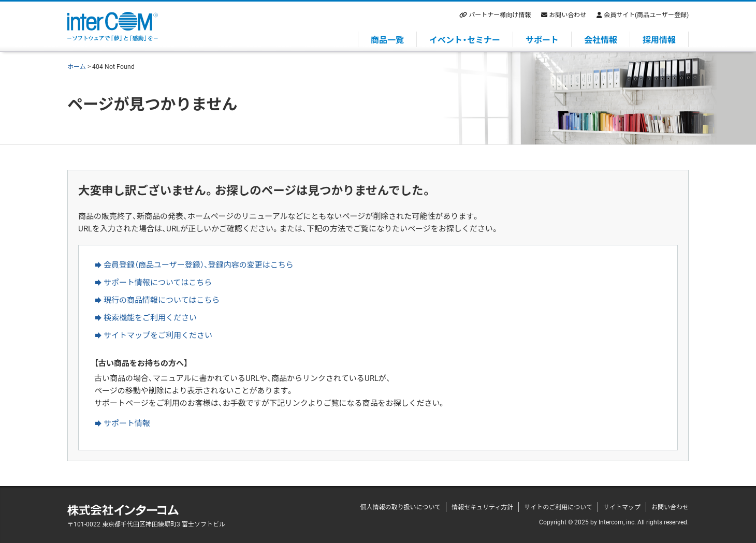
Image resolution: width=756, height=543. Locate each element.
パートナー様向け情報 (500, 14)
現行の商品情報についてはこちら (162, 300)
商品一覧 (387, 39)
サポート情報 (127, 423)
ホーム (77, 66)
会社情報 (601, 39)
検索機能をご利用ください (150, 317)
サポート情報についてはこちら (158, 282)
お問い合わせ (568, 14)
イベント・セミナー (465, 39)
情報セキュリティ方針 (482, 507)
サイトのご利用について (558, 507)
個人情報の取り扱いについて (400, 507)
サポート (542, 39)
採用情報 (659, 39)
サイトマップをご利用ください (158, 335)
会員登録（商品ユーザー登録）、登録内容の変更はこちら (199, 265)
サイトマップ (622, 507)
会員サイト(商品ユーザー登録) (646, 14)
